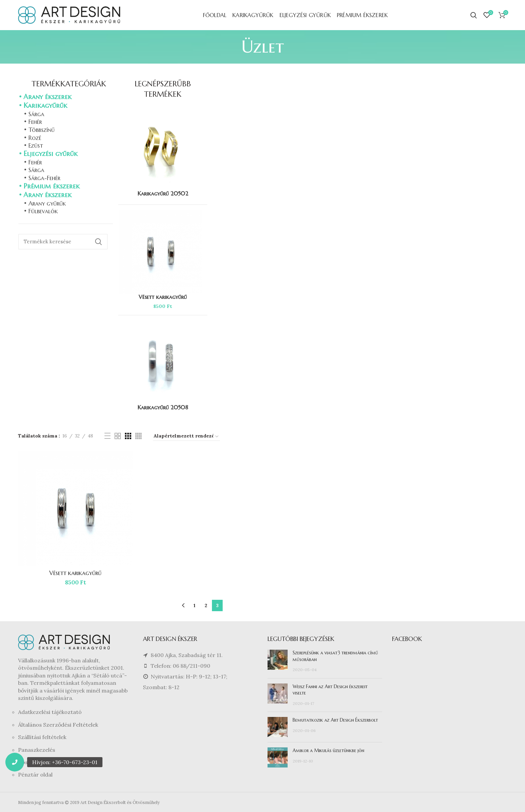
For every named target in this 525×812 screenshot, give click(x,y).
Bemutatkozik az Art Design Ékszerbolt (335, 720)
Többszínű (42, 130)
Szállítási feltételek (42, 737)
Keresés (98, 242)
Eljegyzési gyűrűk (51, 154)
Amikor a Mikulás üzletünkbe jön (328, 750)
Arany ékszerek (48, 97)
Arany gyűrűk (47, 203)
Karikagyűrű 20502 (163, 193)
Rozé (35, 138)
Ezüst (36, 145)
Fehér (35, 122)
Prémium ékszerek (52, 186)
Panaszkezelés (37, 750)
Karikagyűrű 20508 (163, 407)
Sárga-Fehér (44, 178)
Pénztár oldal (35, 775)
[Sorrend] (186, 437)
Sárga (36, 114)
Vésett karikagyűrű (75, 573)
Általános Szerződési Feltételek (58, 725)
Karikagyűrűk (45, 106)
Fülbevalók (43, 211)
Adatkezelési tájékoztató (50, 712)
